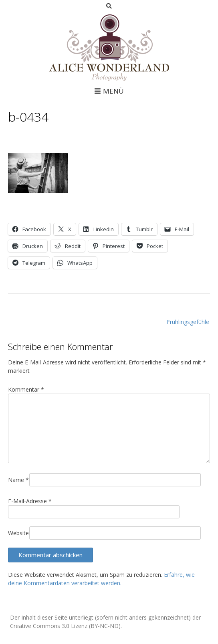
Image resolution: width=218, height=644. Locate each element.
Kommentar (26, 389)
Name (18, 480)
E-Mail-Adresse (30, 501)
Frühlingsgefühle (188, 322)
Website (18, 533)
